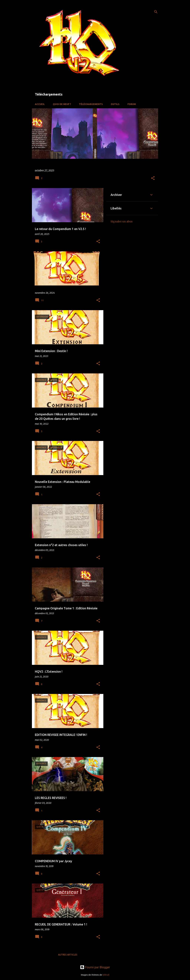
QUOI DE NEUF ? (62, 104)
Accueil (40, 104)
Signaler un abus (122, 221)
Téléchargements (91, 104)
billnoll (106, 975)
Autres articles (68, 955)
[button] (153, 178)
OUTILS (115, 104)
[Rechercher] (156, 12)
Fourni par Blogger (95, 967)
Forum (132, 104)
